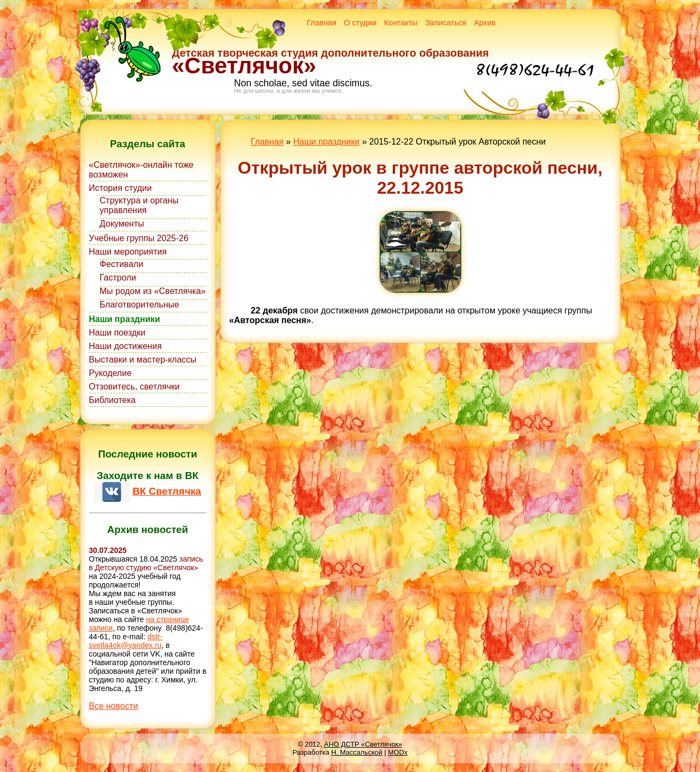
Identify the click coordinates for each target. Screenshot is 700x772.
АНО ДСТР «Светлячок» (363, 744)
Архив (485, 23)
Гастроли (118, 278)
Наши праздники (125, 319)
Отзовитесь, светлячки (134, 387)
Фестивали (122, 264)
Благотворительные (140, 305)
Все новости (114, 706)
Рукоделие (110, 373)
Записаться (446, 23)
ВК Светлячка (166, 491)
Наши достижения (125, 346)
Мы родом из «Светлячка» (153, 291)
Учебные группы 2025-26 (139, 238)
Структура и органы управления (139, 205)
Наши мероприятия (128, 252)
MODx (398, 752)
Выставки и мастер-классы (143, 360)
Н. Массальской (357, 752)
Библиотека (113, 400)
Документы (122, 224)
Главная (321, 23)
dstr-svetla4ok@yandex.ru (126, 641)
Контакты (401, 23)
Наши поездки (117, 333)
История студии (121, 188)
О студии (360, 23)
